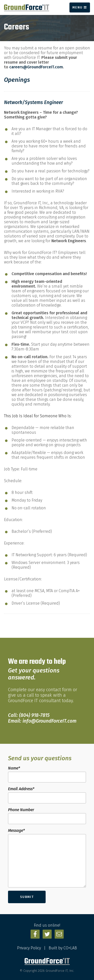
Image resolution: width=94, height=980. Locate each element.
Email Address (21, 789)
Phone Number (21, 810)
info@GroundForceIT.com (50, 721)
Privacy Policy (29, 948)
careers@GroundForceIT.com (36, 67)
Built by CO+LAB (63, 948)
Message (16, 830)
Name (14, 768)
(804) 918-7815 (34, 715)
